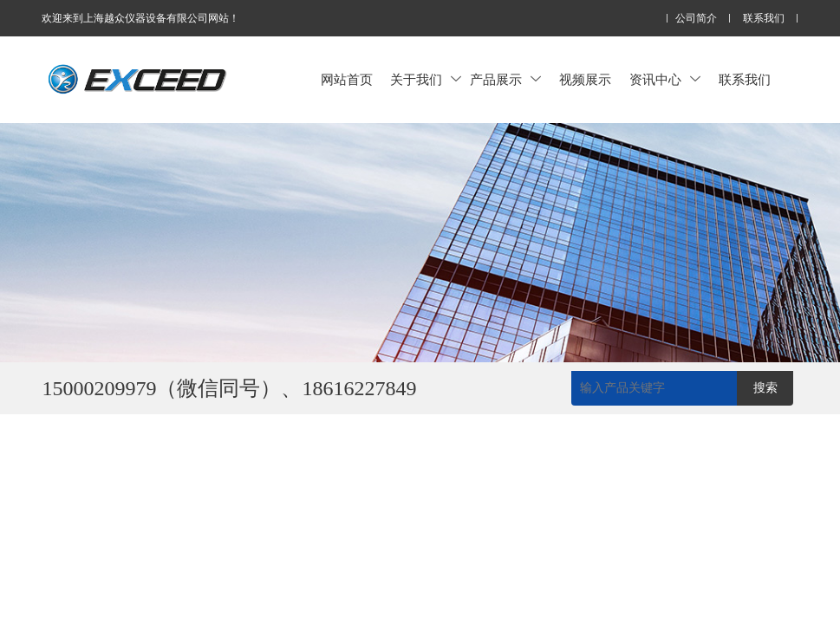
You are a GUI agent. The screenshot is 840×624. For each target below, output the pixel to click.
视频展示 (585, 79)
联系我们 (764, 19)
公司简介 (696, 19)
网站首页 (347, 79)
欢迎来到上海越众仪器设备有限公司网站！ (140, 18)
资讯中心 (665, 79)
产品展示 (505, 79)
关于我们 (426, 79)
